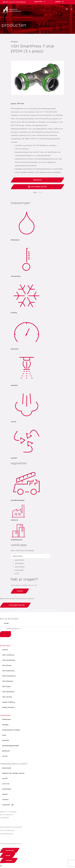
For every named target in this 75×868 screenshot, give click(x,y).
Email (6, 623)
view (2, 863)
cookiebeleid (4, 818)
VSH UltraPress (8, 692)
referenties (7, 789)
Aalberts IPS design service (13, 773)
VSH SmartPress (9, 660)
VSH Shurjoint (8, 681)
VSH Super (6, 686)
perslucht (6, 751)
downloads (7, 768)
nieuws (5, 794)
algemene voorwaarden (8, 812)
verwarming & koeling (11, 730)
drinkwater (6, 719)
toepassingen (5, 715)
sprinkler (6, 740)
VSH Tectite (7, 697)
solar (4, 735)
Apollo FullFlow (9, 702)
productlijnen (5, 646)
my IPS (5, 779)
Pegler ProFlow (8, 707)
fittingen (14, 42)
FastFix (5, 650)
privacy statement (6, 815)
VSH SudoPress (8, 671)
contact (5, 800)
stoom (5, 756)
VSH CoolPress (8, 655)
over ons (6, 784)
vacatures (8, 805)
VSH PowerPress (9, 676)
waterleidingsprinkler (11, 746)
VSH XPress (7, 666)
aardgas (5, 725)
